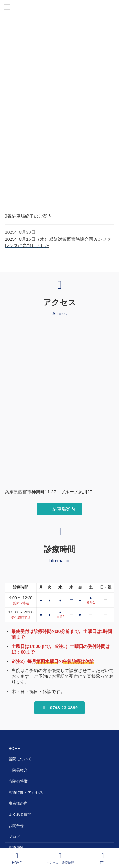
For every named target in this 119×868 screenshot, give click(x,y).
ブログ (14, 837)
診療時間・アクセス (26, 793)
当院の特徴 (18, 781)
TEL (103, 858)
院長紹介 (20, 770)
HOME (14, 749)
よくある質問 (20, 815)
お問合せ (16, 826)
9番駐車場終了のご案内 (28, 216)
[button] (60, 509)
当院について (20, 759)
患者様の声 (18, 804)
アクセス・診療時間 (60, 858)
